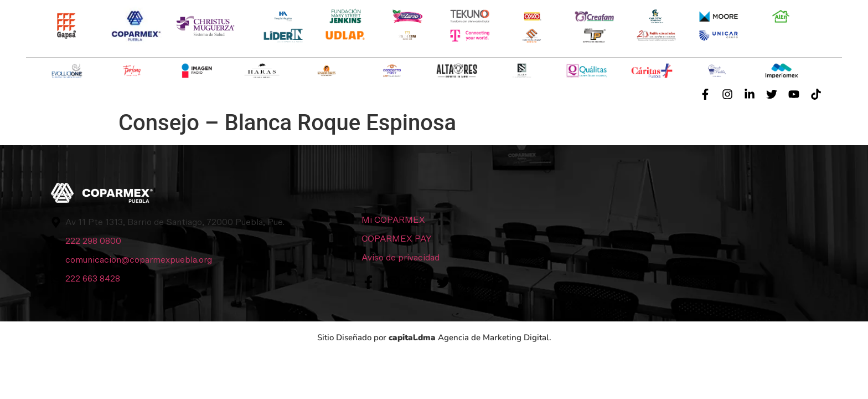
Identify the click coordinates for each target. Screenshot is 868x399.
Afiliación (381, 94)
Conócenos (91, 94)
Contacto (626, 94)
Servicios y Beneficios (238, 94)
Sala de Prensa (507, 94)
